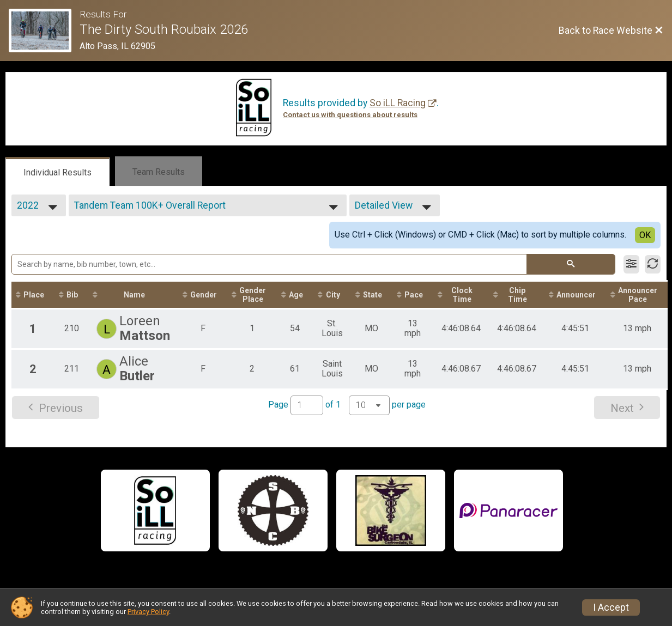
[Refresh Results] (653, 264)
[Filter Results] (631, 264)
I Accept (611, 607)
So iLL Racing (398, 103)
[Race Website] (44, 31)
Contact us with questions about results (350, 115)
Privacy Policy (148, 612)
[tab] (57, 172)
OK (645, 235)
